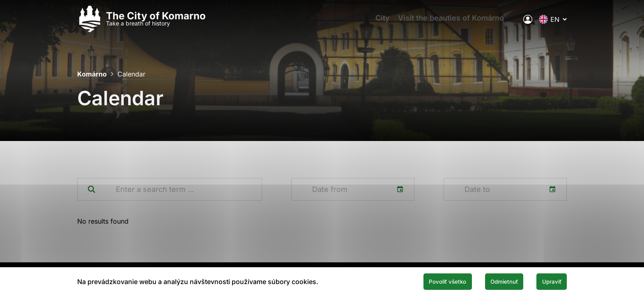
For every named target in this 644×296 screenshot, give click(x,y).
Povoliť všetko (421, 281)
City (385, 23)
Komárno (92, 74)
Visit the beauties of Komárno (458, 23)
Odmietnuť (490, 281)
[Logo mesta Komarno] (141, 23)
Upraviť (547, 281)
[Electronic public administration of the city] (528, 23)
